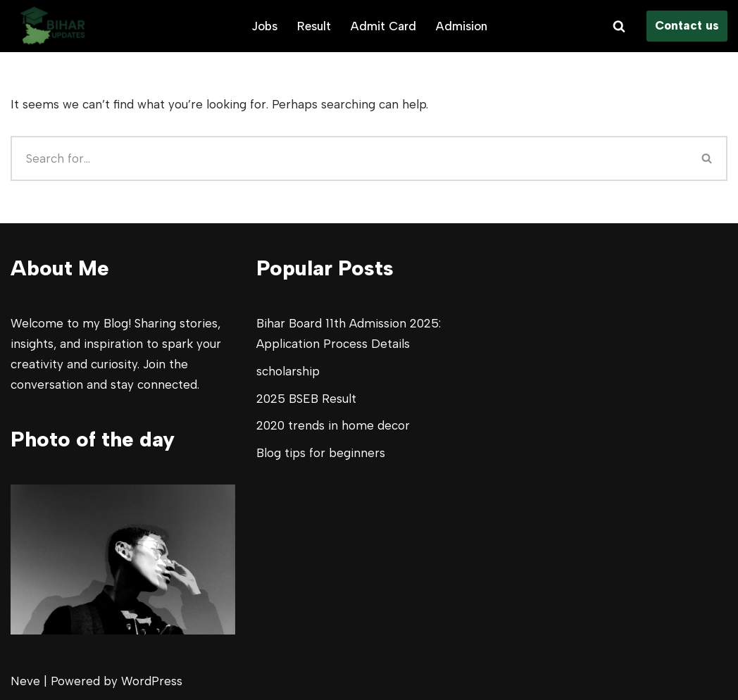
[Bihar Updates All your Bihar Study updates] (53, 26)
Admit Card (383, 26)
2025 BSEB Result (306, 399)
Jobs (264, 26)
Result (314, 26)
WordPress (152, 681)
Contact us (687, 25)
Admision (462, 26)
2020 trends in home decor (333, 425)
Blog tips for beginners (321, 453)
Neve (25, 681)
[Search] (619, 26)
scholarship (288, 371)
